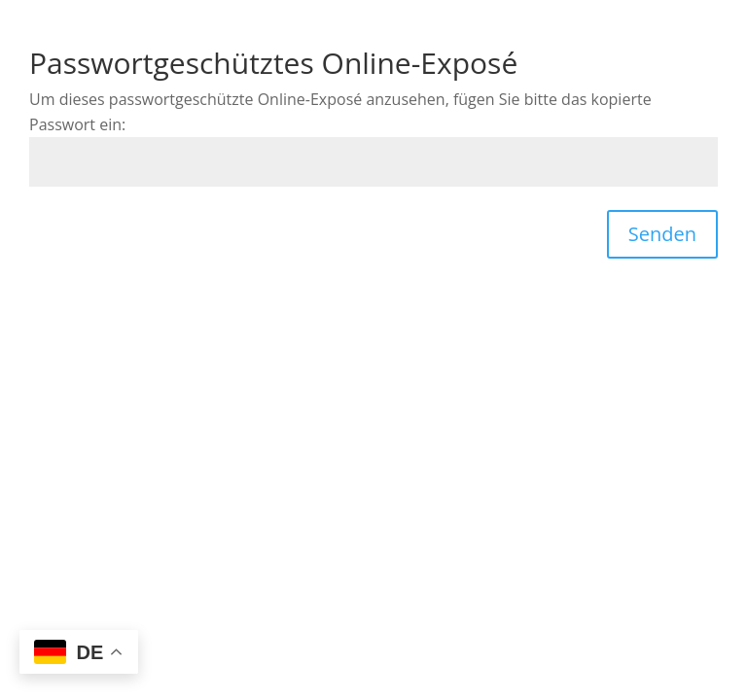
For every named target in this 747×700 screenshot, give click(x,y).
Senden (662, 234)
